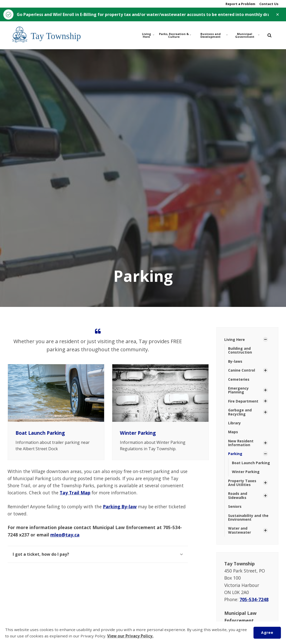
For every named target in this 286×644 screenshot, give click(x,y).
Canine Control (242, 370)
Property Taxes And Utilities (242, 483)
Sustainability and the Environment (248, 517)
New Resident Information (241, 443)
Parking (235, 454)
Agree (267, 632)
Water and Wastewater (240, 530)
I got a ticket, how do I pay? (98, 554)
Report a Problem (240, 4)
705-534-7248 (254, 599)
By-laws (235, 361)
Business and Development (214, 35)
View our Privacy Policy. (130, 636)
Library (234, 423)
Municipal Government (247, 35)
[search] (269, 35)
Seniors (235, 506)
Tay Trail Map (75, 493)
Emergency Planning (238, 390)
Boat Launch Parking (40, 433)
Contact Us (268, 4)
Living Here (148, 35)
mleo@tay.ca (65, 535)
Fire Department (243, 401)
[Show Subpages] (265, 339)
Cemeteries (239, 379)
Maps (233, 432)
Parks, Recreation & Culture (175, 35)
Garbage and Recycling (240, 412)
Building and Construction (240, 350)
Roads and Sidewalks (238, 495)
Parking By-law (120, 507)
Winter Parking (138, 433)
